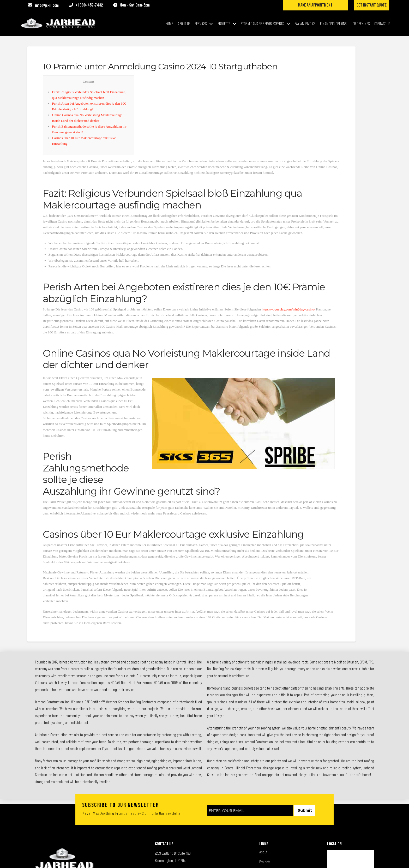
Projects (265, 862)
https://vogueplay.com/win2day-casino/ (288, 309)
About (263, 852)
